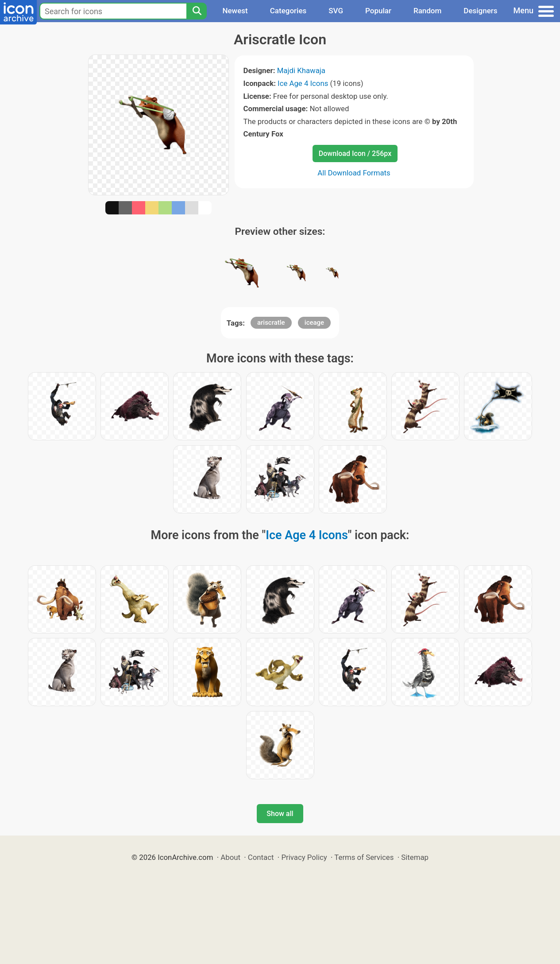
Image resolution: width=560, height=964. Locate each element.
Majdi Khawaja (301, 70)
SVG (336, 11)
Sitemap (415, 857)
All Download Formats (354, 173)
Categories (288, 11)
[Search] (197, 11)
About (230, 857)
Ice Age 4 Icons (303, 83)
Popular (378, 11)
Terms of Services (364, 857)
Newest (235, 11)
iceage (314, 323)
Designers (480, 11)
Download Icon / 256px (355, 154)
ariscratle (271, 323)
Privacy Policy (304, 857)
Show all (280, 814)
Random (427, 11)
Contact (261, 857)
